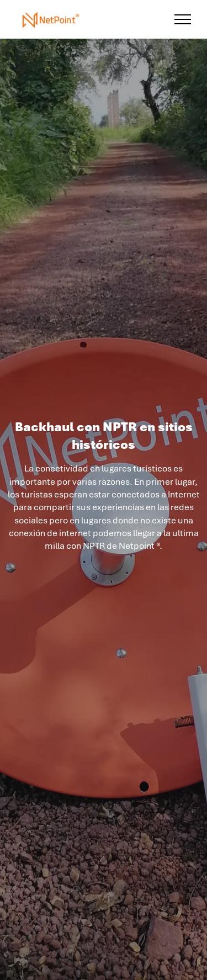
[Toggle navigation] (183, 19)
